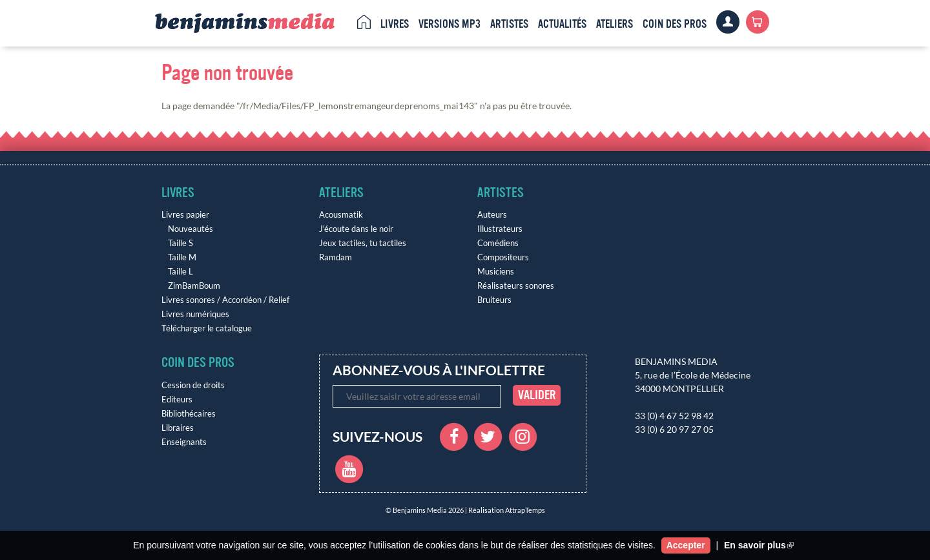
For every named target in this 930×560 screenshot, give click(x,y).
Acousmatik (341, 215)
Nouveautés (191, 229)
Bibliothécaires (189, 414)
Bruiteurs (494, 300)
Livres (395, 24)
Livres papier (185, 215)
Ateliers (615, 24)
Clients (728, 22)
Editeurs (177, 399)
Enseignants (184, 442)
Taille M (182, 257)
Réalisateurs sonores (516, 286)
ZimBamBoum (194, 286)
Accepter (686, 545)
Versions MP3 (449, 24)
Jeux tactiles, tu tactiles (363, 243)
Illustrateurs (500, 229)
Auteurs (492, 215)
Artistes (509, 24)
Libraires (178, 428)
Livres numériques (195, 314)
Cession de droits (193, 385)
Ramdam (336, 257)
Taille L (181, 272)
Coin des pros (675, 24)
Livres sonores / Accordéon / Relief (225, 300)
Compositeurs (503, 257)
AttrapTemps (525, 510)
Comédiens (498, 243)
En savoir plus (759, 545)
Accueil (364, 22)
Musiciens (496, 272)
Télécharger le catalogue (207, 328)
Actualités (562, 24)
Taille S (181, 243)
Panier (758, 22)
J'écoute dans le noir (356, 229)
